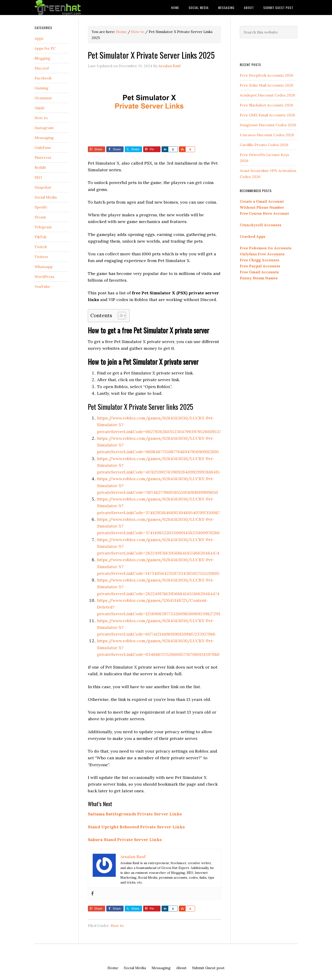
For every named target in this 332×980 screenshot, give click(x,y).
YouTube (42, 286)
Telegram (43, 227)
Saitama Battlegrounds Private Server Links (135, 814)
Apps (39, 38)
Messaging (44, 138)
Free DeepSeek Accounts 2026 (267, 75)
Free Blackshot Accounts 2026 (266, 105)
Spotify (41, 207)
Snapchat (43, 187)
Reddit (40, 167)
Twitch (41, 247)
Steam (40, 217)
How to (117, 926)
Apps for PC (45, 48)
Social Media (46, 197)
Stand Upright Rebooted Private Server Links (136, 827)
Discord (42, 68)
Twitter (41, 257)
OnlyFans (43, 148)
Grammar (43, 98)
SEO (38, 177)
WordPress (44, 277)
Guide (40, 108)
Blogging (42, 58)
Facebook (43, 78)
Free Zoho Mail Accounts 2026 (267, 85)
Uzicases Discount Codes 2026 (267, 135)
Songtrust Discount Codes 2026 (268, 125)
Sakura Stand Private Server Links (125, 840)
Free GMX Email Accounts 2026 (267, 115)
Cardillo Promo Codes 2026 (264, 145)
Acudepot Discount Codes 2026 (267, 95)
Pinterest (43, 157)
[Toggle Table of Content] (120, 316)
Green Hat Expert (71, 8)
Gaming (41, 88)
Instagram (44, 128)
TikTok (40, 237)
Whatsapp (44, 267)
